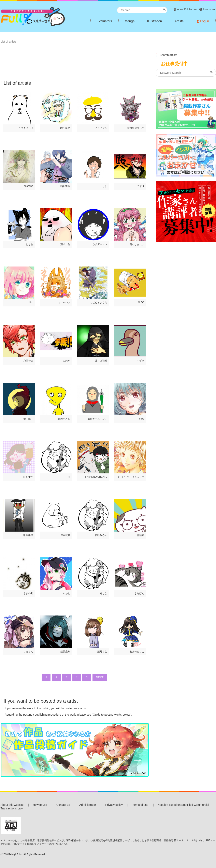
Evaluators (104, 21)
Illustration (155, 21)
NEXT (100, 677)
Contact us (63, 805)
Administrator (88, 805)
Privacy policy (114, 805)
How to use (40, 805)
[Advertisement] (75, 56)
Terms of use (140, 805)
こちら (65, 844)
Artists (179, 21)
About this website (12, 805)
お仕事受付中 (174, 64)
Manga (130, 21)
